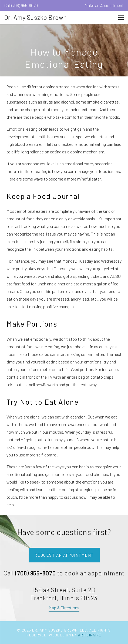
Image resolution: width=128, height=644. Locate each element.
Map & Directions (64, 608)
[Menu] (121, 18)
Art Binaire (90, 635)
